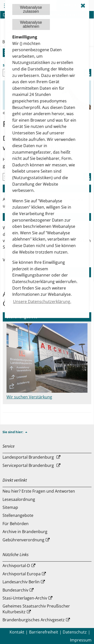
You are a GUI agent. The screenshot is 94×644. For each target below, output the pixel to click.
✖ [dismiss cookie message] (83, 6)
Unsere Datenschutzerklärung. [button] (42, 302)
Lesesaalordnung (19, 499)
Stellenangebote (18, 515)
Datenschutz (75, 632)
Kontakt (17, 632)
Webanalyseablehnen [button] (31, 24)
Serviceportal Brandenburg (28, 465)
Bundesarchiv (15, 590)
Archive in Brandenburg (25, 532)
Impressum (81, 640)
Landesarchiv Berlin (21, 582)
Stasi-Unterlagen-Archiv (25, 598)
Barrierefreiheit (44, 632)
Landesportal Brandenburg (28, 457)
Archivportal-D (16, 566)
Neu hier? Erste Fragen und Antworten (39, 491)
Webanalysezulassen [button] (31, 9)
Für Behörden (16, 524)
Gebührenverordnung (23, 540)
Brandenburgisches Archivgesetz (34, 620)
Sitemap (10, 507)
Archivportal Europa (22, 574)
